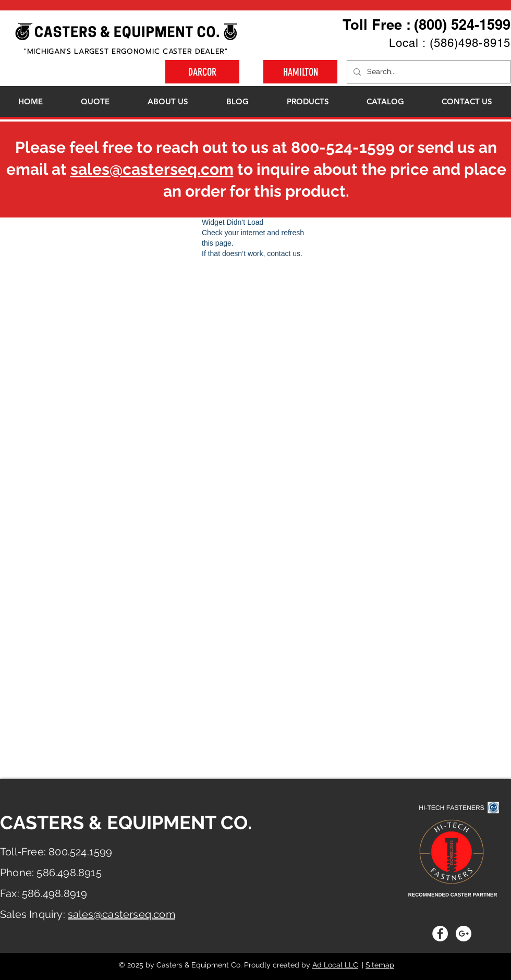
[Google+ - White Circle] (464, 934)
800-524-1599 (343, 147)
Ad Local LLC (335, 965)
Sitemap (380, 965)
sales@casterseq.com (152, 169)
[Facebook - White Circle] (440, 934)
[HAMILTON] (300, 72)
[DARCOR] (202, 72)
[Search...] (428, 72)
